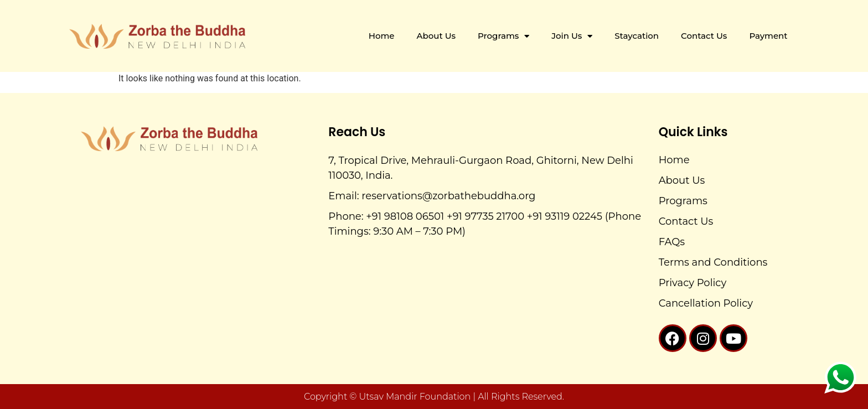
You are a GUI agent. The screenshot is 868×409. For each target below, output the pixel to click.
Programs (503, 36)
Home (382, 36)
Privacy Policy (693, 283)
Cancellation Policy (706, 303)
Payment (768, 36)
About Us (436, 36)
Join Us (572, 36)
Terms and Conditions (713, 262)
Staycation (637, 36)
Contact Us (704, 36)
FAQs (672, 242)
